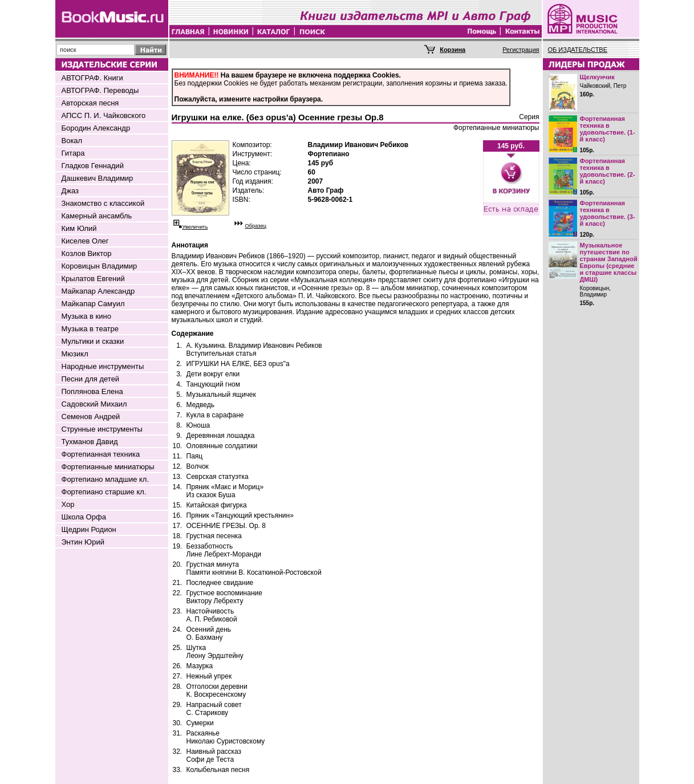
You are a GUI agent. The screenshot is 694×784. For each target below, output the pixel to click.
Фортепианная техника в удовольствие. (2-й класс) (608, 171)
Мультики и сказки (93, 341)
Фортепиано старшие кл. (104, 492)
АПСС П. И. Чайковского (104, 115)
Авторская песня (90, 103)
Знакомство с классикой (103, 203)
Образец (256, 226)
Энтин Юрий (83, 542)
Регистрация (521, 50)
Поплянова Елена (92, 391)
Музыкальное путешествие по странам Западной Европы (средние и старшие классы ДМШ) (609, 262)
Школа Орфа (84, 517)
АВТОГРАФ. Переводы (100, 90)
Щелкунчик (597, 77)
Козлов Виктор (87, 253)
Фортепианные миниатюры (108, 467)
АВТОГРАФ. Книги (92, 78)
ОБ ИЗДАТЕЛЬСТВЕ (578, 50)
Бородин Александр (96, 128)
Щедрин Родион (89, 529)
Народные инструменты (103, 366)
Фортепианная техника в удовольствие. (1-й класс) (608, 129)
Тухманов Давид (90, 442)
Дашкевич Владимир (98, 178)
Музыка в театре (90, 329)
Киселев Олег (85, 241)
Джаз (70, 191)
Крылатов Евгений (93, 279)
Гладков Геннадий (93, 166)
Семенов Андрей (91, 417)
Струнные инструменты (102, 429)
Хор (68, 504)
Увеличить (195, 227)
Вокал (72, 141)
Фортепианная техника (101, 454)
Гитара (73, 153)
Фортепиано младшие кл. (105, 479)
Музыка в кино (86, 316)
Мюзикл (75, 354)
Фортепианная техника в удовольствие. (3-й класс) (608, 213)
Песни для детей (91, 379)
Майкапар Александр (98, 291)
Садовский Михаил (94, 404)
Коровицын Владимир (100, 266)
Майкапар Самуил (93, 304)
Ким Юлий (79, 228)
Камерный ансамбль (97, 216)
